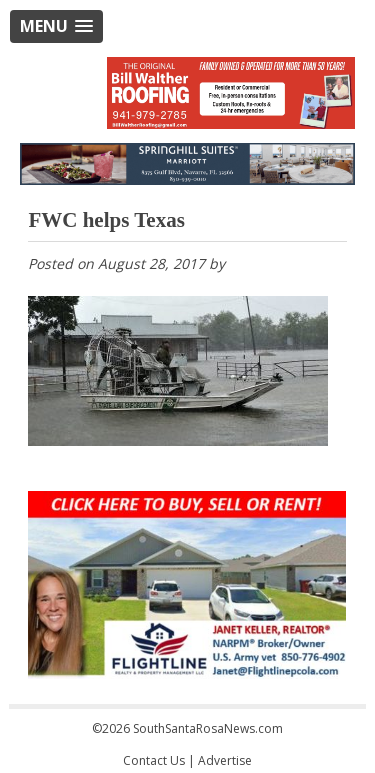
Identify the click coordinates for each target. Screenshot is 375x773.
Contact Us (154, 760)
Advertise (225, 760)
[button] (56, 26)
